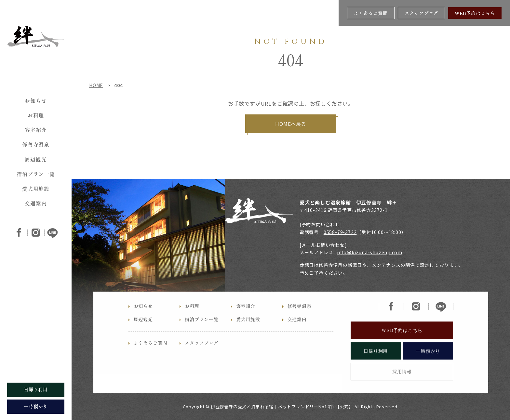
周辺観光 (36, 159)
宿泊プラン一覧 (36, 174)
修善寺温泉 (36, 144)
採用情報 (402, 383)
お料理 (36, 115)
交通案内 (36, 203)
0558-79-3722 (340, 232)
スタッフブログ (422, 13)
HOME (96, 85)
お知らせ (36, 100)
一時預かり (428, 362)
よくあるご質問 (371, 13)
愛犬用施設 (36, 189)
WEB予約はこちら (475, 13)
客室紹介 (36, 130)
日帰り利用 (376, 362)
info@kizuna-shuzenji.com (370, 252)
